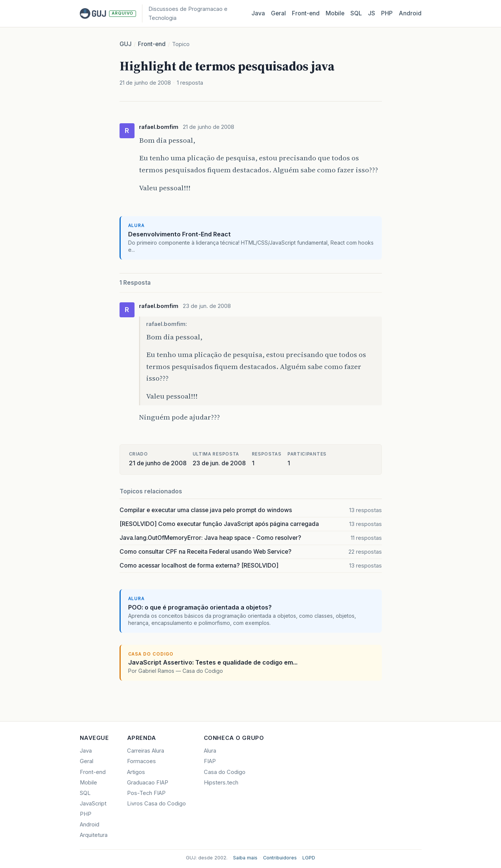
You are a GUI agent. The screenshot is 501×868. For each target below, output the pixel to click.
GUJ (126, 44)
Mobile (335, 13)
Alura (210, 751)
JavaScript (93, 804)
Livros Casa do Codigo (156, 804)
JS (372, 13)
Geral (278, 13)
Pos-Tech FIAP (146, 793)
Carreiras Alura (146, 751)
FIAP (210, 761)
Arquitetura (94, 835)
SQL (356, 13)
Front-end (152, 44)
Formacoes (141, 761)
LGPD (309, 858)
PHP (387, 13)
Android (410, 13)
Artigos (136, 772)
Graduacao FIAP (148, 783)
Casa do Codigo (225, 772)
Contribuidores (280, 858)
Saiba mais (245, 858)
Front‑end (306, 13)
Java (258, 13)
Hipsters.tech (221, 783)
